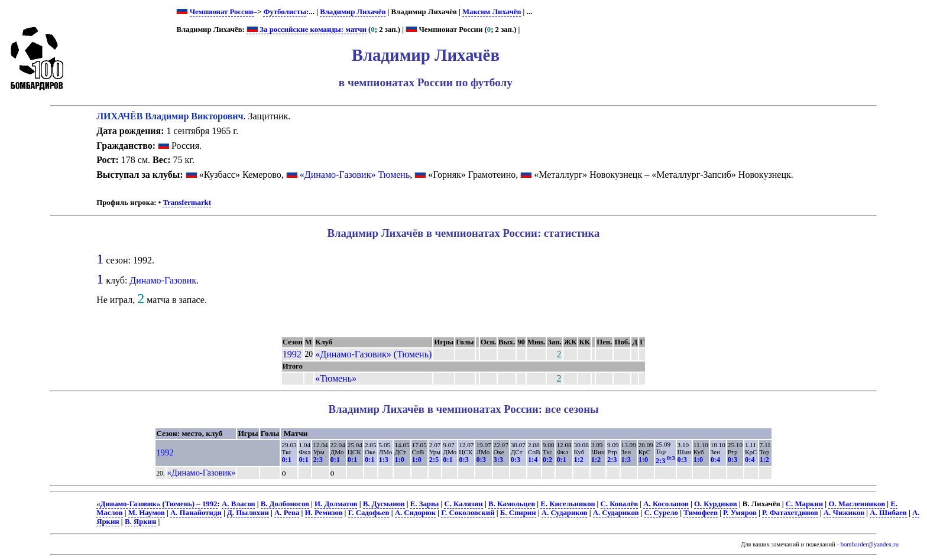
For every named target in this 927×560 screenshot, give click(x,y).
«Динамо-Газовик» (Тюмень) (373, 354)
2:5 (434, 460)
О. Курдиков (716, 504)
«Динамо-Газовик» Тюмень (355, 175)
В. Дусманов (384, 504)
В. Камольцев (512, 504)
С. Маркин (804, 504)
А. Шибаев (888, 513)
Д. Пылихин (248, 513)
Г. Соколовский (468, 513)
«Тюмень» (336, 378)
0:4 (715, 460)
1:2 (579, 460)
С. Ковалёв (620, 504)
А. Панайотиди (196, 513)
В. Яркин (140, 522)
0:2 (547, 460)
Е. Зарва (425, 504)
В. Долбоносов (285, 504)
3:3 (498, 460)
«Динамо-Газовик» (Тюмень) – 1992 (157, 504)
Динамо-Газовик (163, 280)
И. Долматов (336, 504)
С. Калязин (463, 504)
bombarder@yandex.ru (870, 544)
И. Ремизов (324, 513)
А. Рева (287, 513)
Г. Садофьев (369, 513)
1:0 (399, 460)
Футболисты (285, 12)
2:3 (317, 460)
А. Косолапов (666, 504)
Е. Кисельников (568, 504)
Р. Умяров (740, 513)
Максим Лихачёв (492, 12)
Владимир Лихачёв (353, 12)
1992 (292, 354)
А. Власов (238, 504)
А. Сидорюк (415, 513)
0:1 (286, 460)
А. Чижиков (844, 513)
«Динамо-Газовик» (202, 473)
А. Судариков (565, 513)
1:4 (533, 460)
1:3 (384, 460)
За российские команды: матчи (307, 30)
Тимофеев (701, 513)
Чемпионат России (222, 12)
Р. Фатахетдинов (790, 513)
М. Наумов (147, 513)
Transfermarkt (187, 203)
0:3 (463, 460)
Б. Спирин (518, 513)
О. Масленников (857, 504)
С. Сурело (661, 513)
